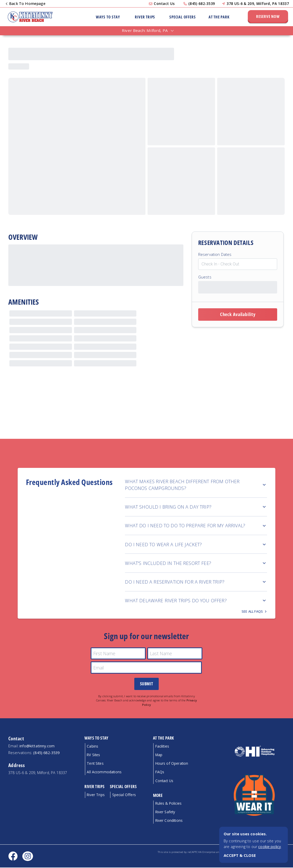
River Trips (145, 17)
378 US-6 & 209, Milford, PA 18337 (258, 4)
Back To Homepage (26, 4)
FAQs (160, 772)
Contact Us (164, 4)
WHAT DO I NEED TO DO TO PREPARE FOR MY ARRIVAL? (196, 525)
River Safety (165, 812)
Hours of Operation (172, 764)
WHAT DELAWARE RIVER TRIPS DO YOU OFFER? (196, 600)
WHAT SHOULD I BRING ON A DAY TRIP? (196, 507)
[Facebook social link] (13, 857)
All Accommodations (104, 772)
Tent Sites (95, 764)
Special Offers (182, 17)
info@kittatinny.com (37, 746)
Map (159, 755)
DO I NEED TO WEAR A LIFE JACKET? (196, 544)
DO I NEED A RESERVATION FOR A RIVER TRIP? (196, 582)
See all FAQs (253, 612)
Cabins (92, 747)
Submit (146, 684)
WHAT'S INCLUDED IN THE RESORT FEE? (196, 563)
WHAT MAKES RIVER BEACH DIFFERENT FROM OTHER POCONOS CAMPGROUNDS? (196, 485)
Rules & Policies (169, 804)
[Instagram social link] (28, 857)
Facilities (162, 747)
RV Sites (93, 755)
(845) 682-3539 (202, 4)
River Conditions (169, 821)
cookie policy (269, 847)
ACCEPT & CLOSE (240, 855)
